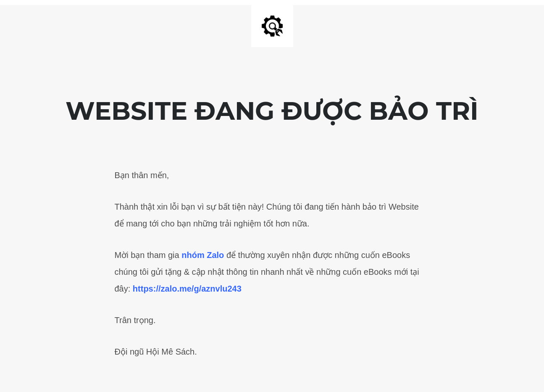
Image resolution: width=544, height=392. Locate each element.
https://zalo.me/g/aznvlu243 (187, 289)
